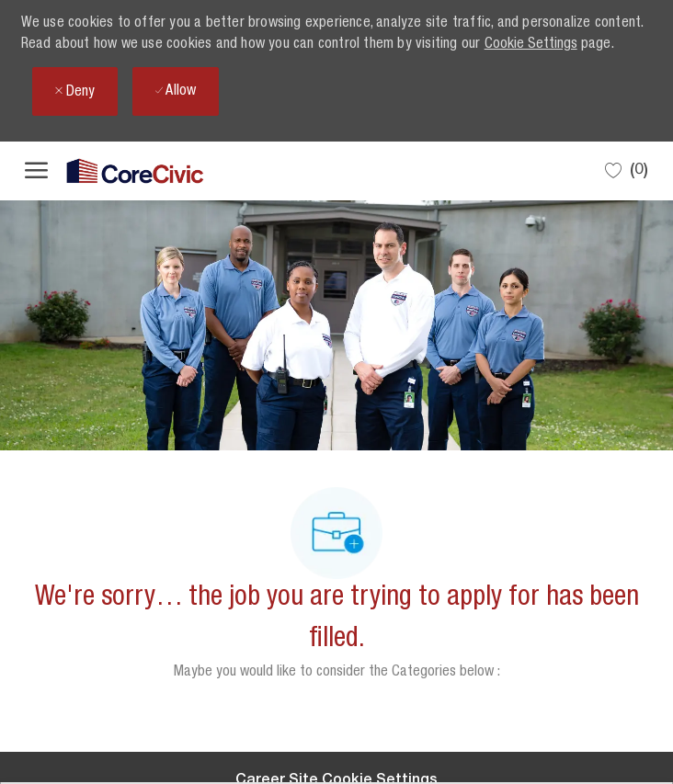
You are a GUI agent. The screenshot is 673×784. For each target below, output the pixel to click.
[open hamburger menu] (36, 171)
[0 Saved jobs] (627, 170)
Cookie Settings (531, 45)
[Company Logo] (117, 171)
